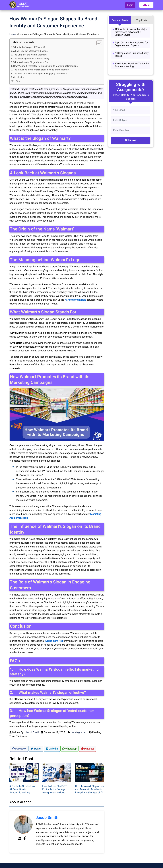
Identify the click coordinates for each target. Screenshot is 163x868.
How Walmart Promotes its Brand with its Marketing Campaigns (45, 66)
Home (13, 34)
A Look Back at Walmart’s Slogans (30, 51)
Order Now (131, 140)
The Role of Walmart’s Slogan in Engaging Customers (40, 74)
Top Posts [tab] (142, 20)
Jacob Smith (33, 732)
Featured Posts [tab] (120, 20)
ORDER (146, 5)
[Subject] (131, 120)
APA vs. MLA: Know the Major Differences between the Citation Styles (131, 32)
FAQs (17, 81)
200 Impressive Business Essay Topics (132, 54)
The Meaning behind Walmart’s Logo (32, 59)
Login (130, 5)
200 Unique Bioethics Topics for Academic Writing (132, 65)
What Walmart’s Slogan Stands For (31, 62)
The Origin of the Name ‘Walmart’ (30, 55)
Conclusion (19, 77)
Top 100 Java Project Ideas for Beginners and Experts (131, 44)
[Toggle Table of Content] (98, 43)
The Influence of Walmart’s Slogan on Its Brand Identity (41, 70)
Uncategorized (79, 732)
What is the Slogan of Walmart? (29, 47)
